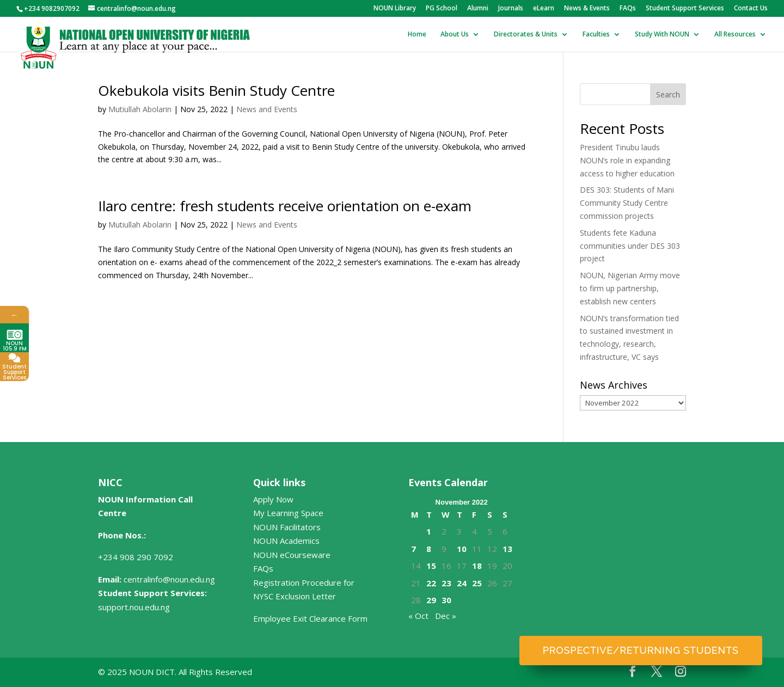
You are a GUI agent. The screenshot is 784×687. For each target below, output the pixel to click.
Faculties (596, 35)
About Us (455, 35)
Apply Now (273, 499)
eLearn (544, 9)
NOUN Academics (286, 541)
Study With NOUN (662, 35)
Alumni (478, 9)
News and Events (267, 109)
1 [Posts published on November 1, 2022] (429, 531)
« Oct (418, 616)
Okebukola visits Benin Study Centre (216, 90)
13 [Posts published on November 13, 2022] (507, 549)
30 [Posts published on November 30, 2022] (446, 600)
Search (668, 94)
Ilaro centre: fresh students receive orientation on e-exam (285, 206)
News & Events (587, 9)
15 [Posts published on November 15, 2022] (431, 566)
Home (417, 35)
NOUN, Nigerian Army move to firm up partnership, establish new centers (630, 288)
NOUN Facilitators (287, 527)
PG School (442, 9)
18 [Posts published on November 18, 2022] (477, 566)
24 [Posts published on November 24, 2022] (462, 583)
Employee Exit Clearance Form (310, 618)
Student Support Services (685, 9)
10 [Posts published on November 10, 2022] (462, 549)
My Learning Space (288, 513)
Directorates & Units (526, 35)
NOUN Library (395, 9)
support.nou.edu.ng (134, 607)
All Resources (735, 35)
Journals (511, 9)
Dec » (446, 616)
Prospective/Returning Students (641, 650)
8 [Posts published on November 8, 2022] (429, 549)
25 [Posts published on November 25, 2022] (477, 583)
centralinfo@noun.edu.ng (169, 579)
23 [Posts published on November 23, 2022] (446, 583)
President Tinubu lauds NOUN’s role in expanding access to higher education (627, 160)
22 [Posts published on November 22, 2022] (431, 583)
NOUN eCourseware (292, 555)
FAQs (628, 9)
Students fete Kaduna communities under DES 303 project (630, 246)
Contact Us (751, 9)
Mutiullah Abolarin (140, 109)
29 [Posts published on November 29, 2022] (431, 600)
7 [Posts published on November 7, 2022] (414, 549)
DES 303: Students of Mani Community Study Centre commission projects (627, 203)
